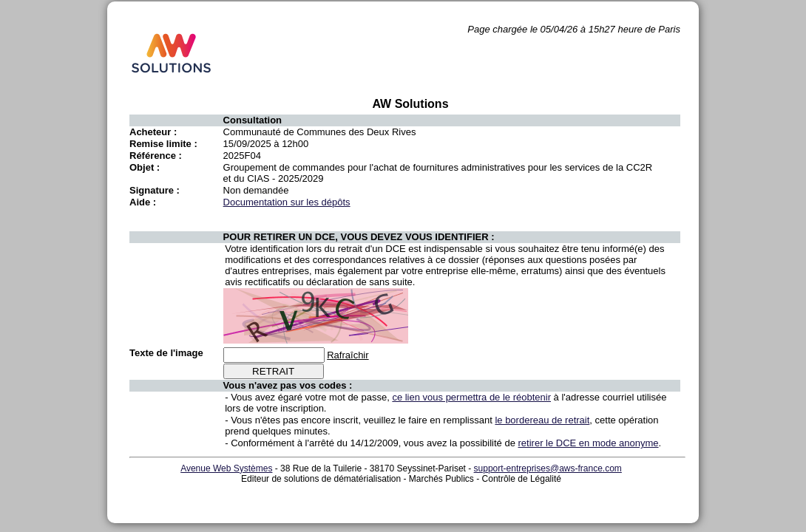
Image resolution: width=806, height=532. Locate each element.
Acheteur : (153, 132)
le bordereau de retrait (542, 420)
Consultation (253, 120)
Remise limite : (163, 144)
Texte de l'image (166, 353)
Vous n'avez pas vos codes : (288, 385)
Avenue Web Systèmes (226, 468)
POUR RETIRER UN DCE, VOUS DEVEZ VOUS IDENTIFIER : (359, 237)
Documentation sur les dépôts (287, 202)
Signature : (155, 190)
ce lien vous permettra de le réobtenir (471, 397)
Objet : (145, 167)
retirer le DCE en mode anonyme (589, 443)
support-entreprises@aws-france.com (548, 468)
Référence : (156, 156)
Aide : (143, 202)
